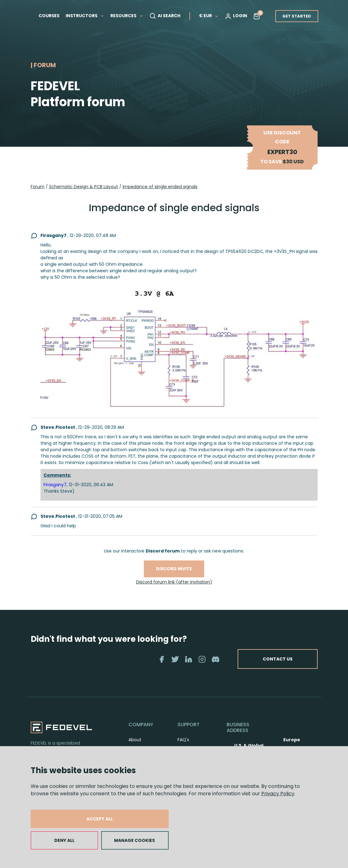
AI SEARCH (165, 16)
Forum (38, 187)
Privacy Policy (278, 794)
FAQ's (183, 740)
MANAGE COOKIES (134, 840)
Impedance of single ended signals (160, 187)
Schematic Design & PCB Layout (84, 187)
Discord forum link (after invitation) (174, 582)
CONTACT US (278, 659)
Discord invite (174, 569)
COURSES (49, 16)
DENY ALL (64, 840)
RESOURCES (127, 16)
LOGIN (236, 16)
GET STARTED (297, 16)
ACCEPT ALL (100, 819)
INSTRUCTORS (85, 16)
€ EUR (209, 16)
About (135, 740)
